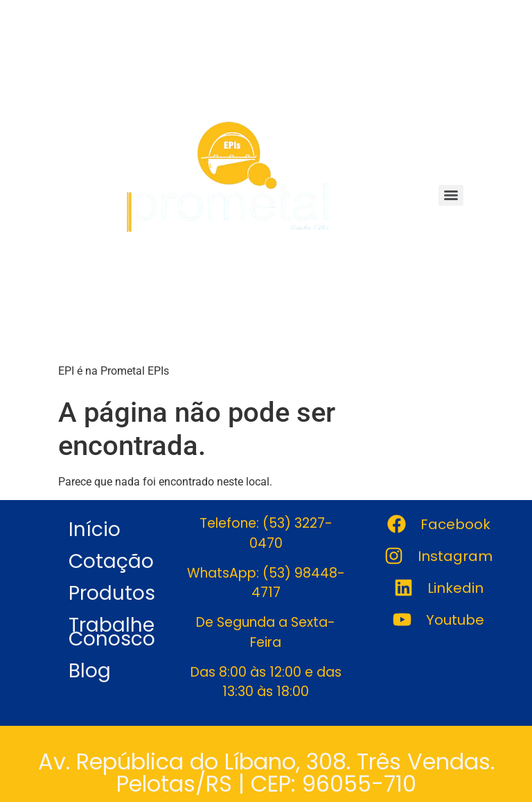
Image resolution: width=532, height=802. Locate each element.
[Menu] (451, 195)
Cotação (111, 561)
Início (95, 529)
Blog (90, 671)
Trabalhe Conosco (112, 632)
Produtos (112, 593)
